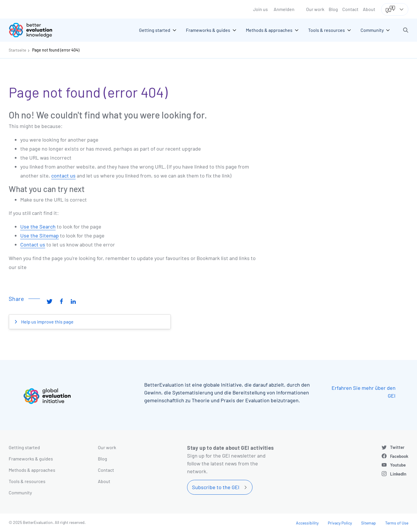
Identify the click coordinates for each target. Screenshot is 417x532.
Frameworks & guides (31, 459)
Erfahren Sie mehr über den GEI (364, 392)
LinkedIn (398, 474)
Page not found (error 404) (56, 50)
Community (20, 492)
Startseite (17, 50)
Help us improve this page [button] (47, 322)
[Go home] (35, 30)
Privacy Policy (340, 523)
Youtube (398, 465)
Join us (260, 9)
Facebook (399, 456)
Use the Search (38, 226)
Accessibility (307, 523)
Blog (333, 9)
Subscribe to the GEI (216, 487)
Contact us (33, 244)
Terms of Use (397, 523)
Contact (350, 9)
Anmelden (284, 9)
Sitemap (368, 523)
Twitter (397, 447)
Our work (315, 9)
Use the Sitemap (40, 235)
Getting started (24, 447)
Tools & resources (27, 481)
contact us (63, 175)
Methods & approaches (32, 470)
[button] (406, 30)
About (369, 9)
